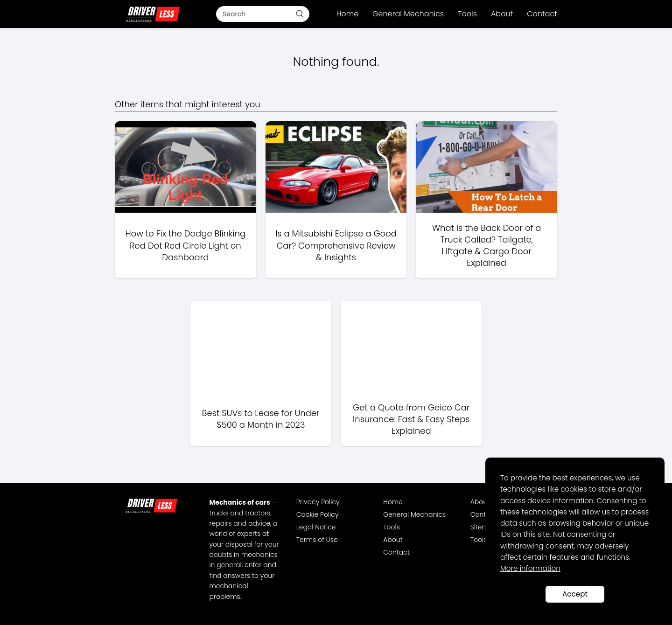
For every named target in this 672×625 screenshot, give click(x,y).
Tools (467, 14)
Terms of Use (317, 540)
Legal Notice (316, 527)
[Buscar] (300, 14)
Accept (575, 594)
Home (347, 14)
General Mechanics (408, 14)
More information (530, 568)
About (502, 14)
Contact (542, 14)
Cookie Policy (318, 514)
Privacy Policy (318, 502)
